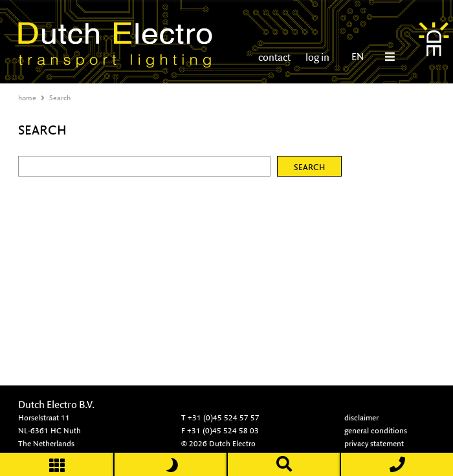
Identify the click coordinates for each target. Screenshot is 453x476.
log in (316, 57)
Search (60, 98)
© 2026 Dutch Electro (218, 443)
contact (274, 57)
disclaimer (361, 417)
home (27, 98)
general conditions (376, 430)
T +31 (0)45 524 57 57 (220, 417)
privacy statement (374, 443)
